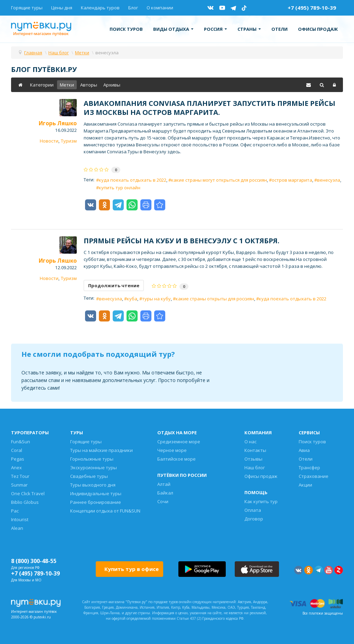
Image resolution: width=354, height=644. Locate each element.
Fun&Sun (21, 442)
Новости (49, 141)
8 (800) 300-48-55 (34, 561)
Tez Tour (20, 476)
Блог (133, 8)
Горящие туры (27, 8)
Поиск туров (126, 29)
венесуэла (329, 180)
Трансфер (309, 468)
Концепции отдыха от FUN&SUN (105, 511)
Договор (254, 519)
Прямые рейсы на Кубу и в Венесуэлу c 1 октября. (181, 241)
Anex (16, 468)
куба (132, 299)
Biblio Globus (25, 502)
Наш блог (255, 468)
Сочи (163, 501)
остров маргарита (292, 180)
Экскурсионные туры (94, 468)
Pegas (18, 459)
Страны (249, 29)
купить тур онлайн (120, 188)
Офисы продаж (318, 29)
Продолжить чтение (114, 285)
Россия (216, 29)
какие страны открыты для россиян (215, 299)
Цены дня (62, 8)
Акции (305, 485)
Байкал (165, 493)
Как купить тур (261, 501)
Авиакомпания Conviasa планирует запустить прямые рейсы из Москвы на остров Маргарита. (209, 108)
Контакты (255, 450)
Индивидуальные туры (96, 493)
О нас (250, 442)
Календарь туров (100, 8)
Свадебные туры (89, 476)
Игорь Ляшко (58, 123)
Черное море (172, 450)
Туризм (69, 141)
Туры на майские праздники (101, 450)
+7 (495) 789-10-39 (312, 8)
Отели (280, 29)
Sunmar (19, 485)
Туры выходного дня (93, 485)
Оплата (253, 510)
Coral (17, 450)
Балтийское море (176, 459)
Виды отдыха (173, 29)
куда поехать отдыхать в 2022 (133, 180)
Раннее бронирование (96, 502)
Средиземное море (179, 442)
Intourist (20, 519)
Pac (15, 511)
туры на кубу (156, 299)
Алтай (164, 484)
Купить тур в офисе (132, 569)
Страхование (314, 476)
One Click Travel (28, 493)
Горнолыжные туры (92, 459)
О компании (160, 8)
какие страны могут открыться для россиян (219, 180)
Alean (17, 528)
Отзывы (253, 459)
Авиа (304, 450)
